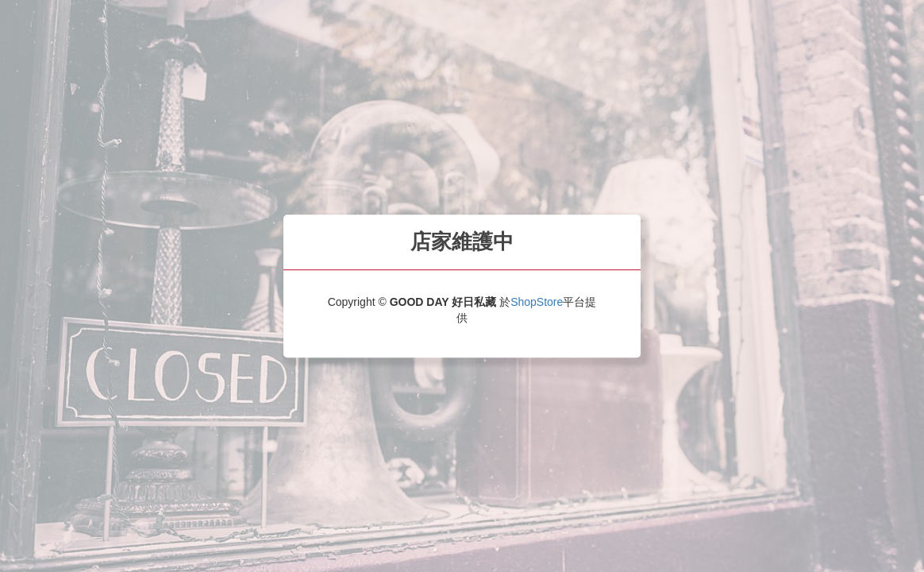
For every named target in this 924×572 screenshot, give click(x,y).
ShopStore (537, 302)
